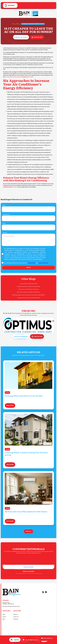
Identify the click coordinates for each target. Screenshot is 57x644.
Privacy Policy (32, 263)
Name (4, 206)
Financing (16, 619)
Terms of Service (43, 263)
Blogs (18, 24)
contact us (15, 187)
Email (4, 224)
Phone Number (6, 215)
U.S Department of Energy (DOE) (14, 77)
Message (5, 233)
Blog (4, 619)
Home (13, 24)
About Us (16, 615)
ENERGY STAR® (29, 77)
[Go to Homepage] (25, 13)
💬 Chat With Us (47, 638)
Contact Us (16, 617)
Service (4, 617)
